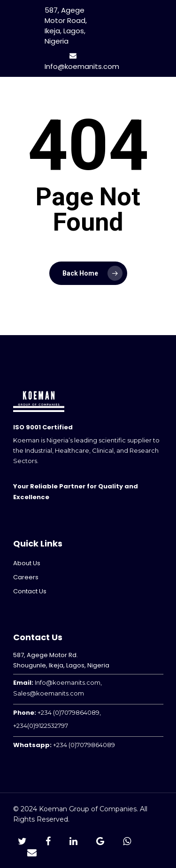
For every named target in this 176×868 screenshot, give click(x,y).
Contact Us (30, 591)
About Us (27, 563)
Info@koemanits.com (82, 62)
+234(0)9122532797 (41, 726)
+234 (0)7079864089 (84, 745)
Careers (26, 577)
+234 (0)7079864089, (69, 712)
